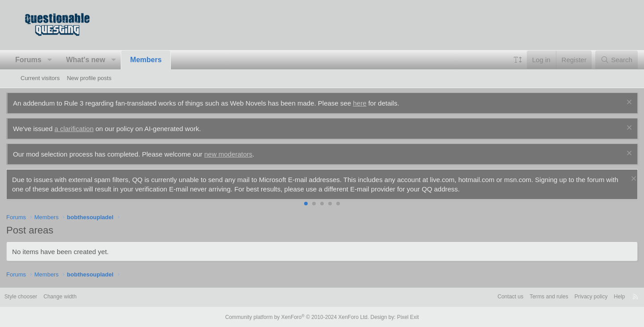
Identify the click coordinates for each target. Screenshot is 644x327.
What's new (100, 60)
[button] (64, 60)
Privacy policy (568, 297)
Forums (43, 60)
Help (599, 297)
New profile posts (89, 78)
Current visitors (40, 78)
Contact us (482, 297)
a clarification (89, 129)
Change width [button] (84, 297)
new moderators (243, 154)
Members (160, 60)
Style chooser (42, 297)
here (374, 103)
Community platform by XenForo (299, 317)
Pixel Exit (401, 317)
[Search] (602, 60)
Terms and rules (523, 297)
